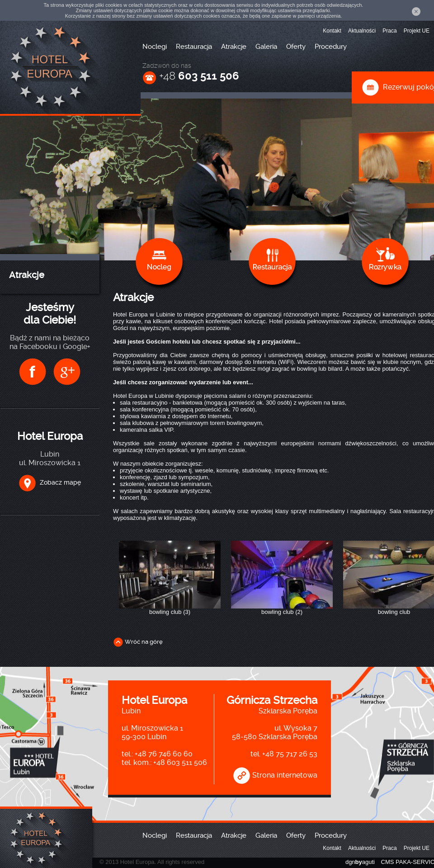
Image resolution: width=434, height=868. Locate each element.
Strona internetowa (275, 775)
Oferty (296, 47)
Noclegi (155, 47)
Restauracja (194, 47)
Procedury (331, 47)
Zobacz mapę (50, 482)
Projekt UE (417, 31)
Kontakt (332, 31)
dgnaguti (360, 862)
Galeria (266, 47)
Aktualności (362, 31)
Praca (389, 31)
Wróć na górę (138, 642)
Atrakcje (234, 47)
